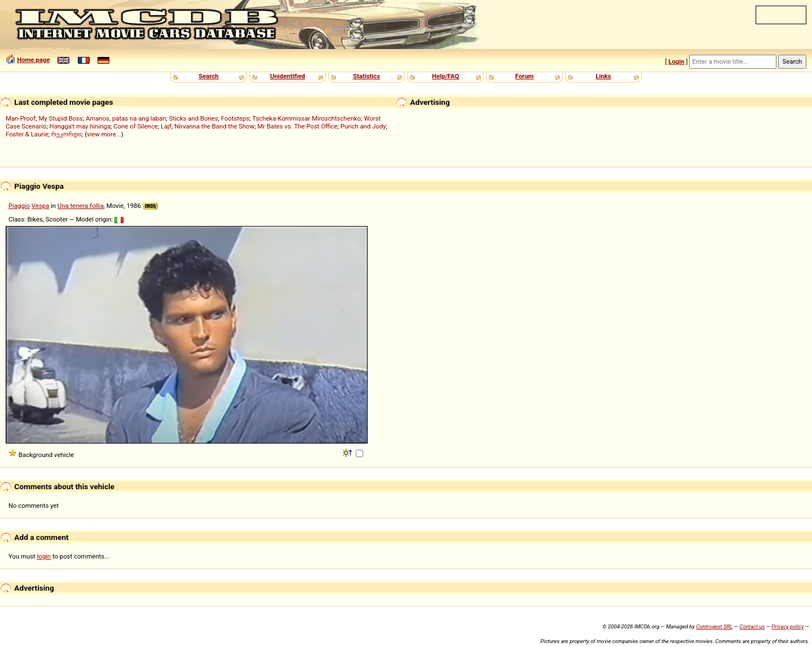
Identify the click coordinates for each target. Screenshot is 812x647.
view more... (104, 134)
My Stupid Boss (60, 118)
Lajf (166, 126)
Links (603, 76)
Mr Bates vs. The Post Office (297, 126)
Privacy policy (787, 626)
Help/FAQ (445, 76)
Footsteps (235, 118)
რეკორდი (67, 134)
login (44, 556)
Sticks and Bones (194, 118)
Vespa (40, 206)
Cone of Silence (136, 126)
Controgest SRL (714, 626)
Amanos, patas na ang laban (126, 118)
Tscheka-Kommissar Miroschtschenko (306, 118)
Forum (525, 76)
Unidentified (288, 76)
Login (676, 61)
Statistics (367, 76)
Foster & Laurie (27, 134)
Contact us (752, 626)
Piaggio (19, 206)
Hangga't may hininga (80, 126)
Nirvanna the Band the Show (214, 126)
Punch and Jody (363, 126)
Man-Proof (21, 118)
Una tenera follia (81, 206)
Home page (33, 60)
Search (208, 76)
